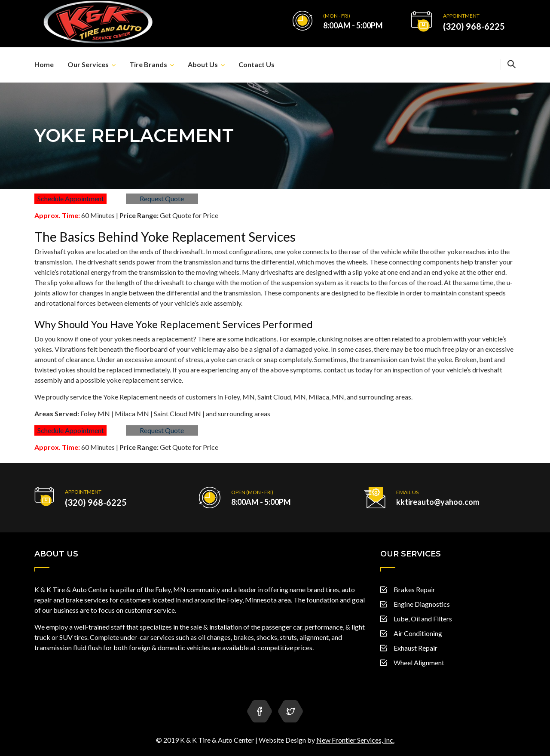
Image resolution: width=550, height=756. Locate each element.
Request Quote (162, 198)
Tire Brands (148, 64)
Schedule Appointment (71, 198)
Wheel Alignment (419, 662)
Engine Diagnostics (422, 604)
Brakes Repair (414, 589)
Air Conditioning (418, 633)
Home (44, 64)
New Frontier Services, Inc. (355, 740)
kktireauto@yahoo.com (438, 502)
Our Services (88, 64)
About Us (203, 64)
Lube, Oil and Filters (423, 619)
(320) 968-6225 (474, 26)
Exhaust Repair (416, 648)
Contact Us (257, 64)
